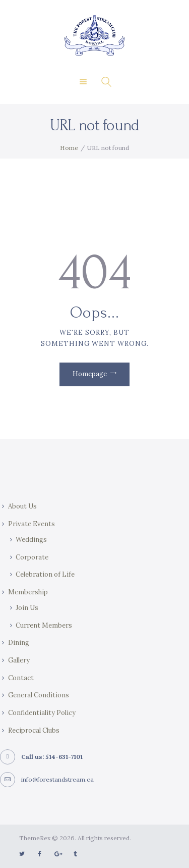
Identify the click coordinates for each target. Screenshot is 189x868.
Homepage (90, 374)
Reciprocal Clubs (34, 730)
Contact (21, 678)
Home (69, 148)
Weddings (31, 540)
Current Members (44, 625)
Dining (19, 643)
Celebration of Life (45, 574)
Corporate (32, 557)
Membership (28, 592)
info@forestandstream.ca (57, 779)
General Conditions (39, 695)
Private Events (31, 524)
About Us (22, 506)
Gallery (19, 660)
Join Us (27, 608)
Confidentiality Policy (42, 713)
